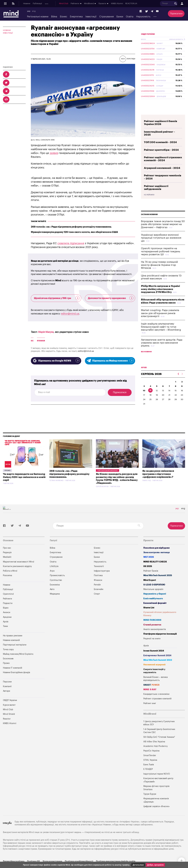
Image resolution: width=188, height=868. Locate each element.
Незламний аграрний (154, 669)
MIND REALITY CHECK (155, 566)
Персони (7, 686)
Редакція (7, 556)
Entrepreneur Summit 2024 (157, 659)
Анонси (72, 4)
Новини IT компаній (12, 672)
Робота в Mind (10, 575)
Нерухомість (143, 17)
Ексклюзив (8, 663)
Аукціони (82, 4)
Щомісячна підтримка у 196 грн (57, 298)
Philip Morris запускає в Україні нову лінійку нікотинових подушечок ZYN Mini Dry (160, 296)
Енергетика (76, 17)
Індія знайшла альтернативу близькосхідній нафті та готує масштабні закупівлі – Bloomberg (161, 334)
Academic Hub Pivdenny (156, 750)
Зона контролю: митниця (156, 556)
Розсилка (7, 579)
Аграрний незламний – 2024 (162, 175)
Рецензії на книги (152, 642)
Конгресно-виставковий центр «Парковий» (158, 784)
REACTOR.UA (176, 4)
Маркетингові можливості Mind (19, 566)
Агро (52, 575)
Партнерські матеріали (15, 649)
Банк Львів (149, 769)
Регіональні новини (38, 17)
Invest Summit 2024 (154, 655)
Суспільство (56, 584)
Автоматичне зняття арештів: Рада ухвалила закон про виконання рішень (162, 350)
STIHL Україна (150, 764)
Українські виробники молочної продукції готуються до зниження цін (161, 245)
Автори (6, 695)
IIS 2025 (148, 570)
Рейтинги (7, 603)
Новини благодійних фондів (16, 676)
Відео (6, 612)
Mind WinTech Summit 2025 (158, 579)
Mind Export (150, 584)
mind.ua (108, 836)
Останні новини (149, 221)
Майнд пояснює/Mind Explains (18, 658)
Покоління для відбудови (156, 552)
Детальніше (138, 865)
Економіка (55, 589)
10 (144, 397)
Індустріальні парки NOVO (157, 778)
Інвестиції (91, 17)
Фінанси (98, 584)
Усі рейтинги (149, 202)
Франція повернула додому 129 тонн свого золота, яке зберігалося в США (74, 232)
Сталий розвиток (152, 629)
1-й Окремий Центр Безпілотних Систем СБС (159, 735)
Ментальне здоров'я (153, 593)
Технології (99, 570)
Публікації (37, 4)
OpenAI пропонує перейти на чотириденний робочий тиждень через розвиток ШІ (161, 258)
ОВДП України (148, 41)
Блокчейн (99, 593)
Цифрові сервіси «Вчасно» (156, 810)
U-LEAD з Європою (154, 589)
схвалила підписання (71, 243)
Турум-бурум (150, 798)
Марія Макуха (46, 332)
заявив (54, 153)
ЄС (32, 341)
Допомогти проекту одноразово (111, 298)
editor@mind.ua (70, 314)
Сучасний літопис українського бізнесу (160, 618)
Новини (27, 4)
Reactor (7, 723)
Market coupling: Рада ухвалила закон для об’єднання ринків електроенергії (160, 320)
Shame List (149, 612)
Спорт (97, 598)
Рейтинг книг (150, 707)
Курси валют (9, 709)
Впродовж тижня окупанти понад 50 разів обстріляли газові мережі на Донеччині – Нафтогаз (163, 231)
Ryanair (41, 341)
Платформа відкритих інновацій (160, 638)
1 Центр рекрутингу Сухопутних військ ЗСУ (159, 727)
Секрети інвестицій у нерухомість (154, 675)
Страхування (106, 17)
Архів (91, 4)
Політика (98, 579)
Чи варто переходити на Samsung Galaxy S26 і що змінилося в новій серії (24, 481)
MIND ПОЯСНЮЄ (152, 624)
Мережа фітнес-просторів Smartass (156, 792)
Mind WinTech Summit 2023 (158, 664)
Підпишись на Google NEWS (56, 360)
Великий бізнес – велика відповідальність (156, 683)
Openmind (49, 4)
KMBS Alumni (161, 4)
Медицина (55, 598)
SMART (151, 689)
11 (150, 397)
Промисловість (57, 579)
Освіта (130, 17)
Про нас (7, 552)
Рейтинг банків (151, 575)
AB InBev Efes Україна (154, 745)
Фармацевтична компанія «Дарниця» (156, 804)
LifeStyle (54, 570)
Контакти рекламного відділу (17, 570)
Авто (52, 593)
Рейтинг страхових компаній (157, 703)
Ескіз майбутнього (153, 602)
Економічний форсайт (155, 607)
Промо (7, 474)
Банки (120, 17)
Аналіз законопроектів (155, 633)
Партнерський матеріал (108, 474)
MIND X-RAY (150, 693)
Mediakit (7, 561)
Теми (5, 630)
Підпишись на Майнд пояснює (110, 360)
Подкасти (61, 4)
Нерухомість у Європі (155, 598)
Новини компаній (11, 644)
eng (34, 11)
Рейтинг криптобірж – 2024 (161, 157)
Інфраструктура (102, 575)
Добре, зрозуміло (155, 865)
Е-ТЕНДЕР (148, 773)
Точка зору (8, 653)
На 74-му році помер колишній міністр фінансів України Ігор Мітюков (159, 272)
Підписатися (176, 14)
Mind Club (108, 4)
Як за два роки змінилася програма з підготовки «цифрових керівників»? (158, 478)
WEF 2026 (149, 561)
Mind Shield (9, 718)
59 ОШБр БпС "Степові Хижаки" (159, 741)
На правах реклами (13, 639)
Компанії (7, 690)
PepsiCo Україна (151, 755)
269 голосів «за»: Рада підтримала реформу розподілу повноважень (71, 227)
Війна (54, 17)
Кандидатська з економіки (156, 698)
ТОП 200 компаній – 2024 (160, 149)
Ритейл (97, 589)
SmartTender (150, 759)
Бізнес (64, 17)
